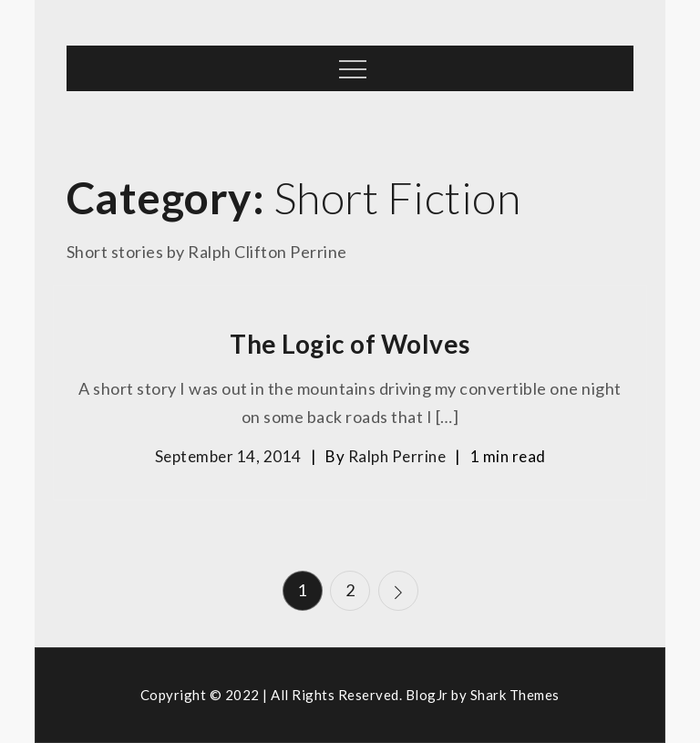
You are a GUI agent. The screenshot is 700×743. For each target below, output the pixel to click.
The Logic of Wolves (350, 344)
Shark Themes (515, 695)
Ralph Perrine (397, 456)
